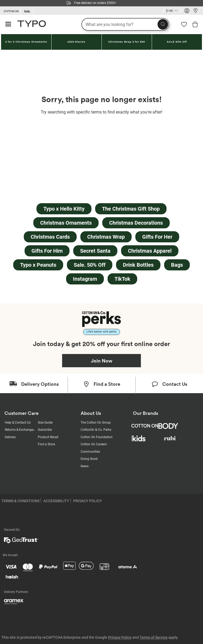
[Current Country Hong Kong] (172, 11)
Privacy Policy (120, 637)
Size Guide (45, 423)
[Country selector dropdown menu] (172, 11)
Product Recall (48, 437)
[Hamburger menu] (8, 24)
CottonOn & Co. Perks (96, 430)
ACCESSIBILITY (56, 501)
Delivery (10, 437)
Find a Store (46, 444)
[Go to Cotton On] (10, 11)
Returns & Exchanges (20, 430)
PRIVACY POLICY (88, 501)
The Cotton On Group (96, 423)
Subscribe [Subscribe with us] (45, 430)
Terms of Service (154, 637)
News (85, 466)
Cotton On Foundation (97, 437)
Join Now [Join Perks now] (102, 361)
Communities (90, 452)
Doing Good (89, 459)
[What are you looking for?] (125, 24)
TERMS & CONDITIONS (20, 501)
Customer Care (22, 413)
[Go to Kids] (27, 11)
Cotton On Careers (94, 444)
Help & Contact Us (18, 423)
